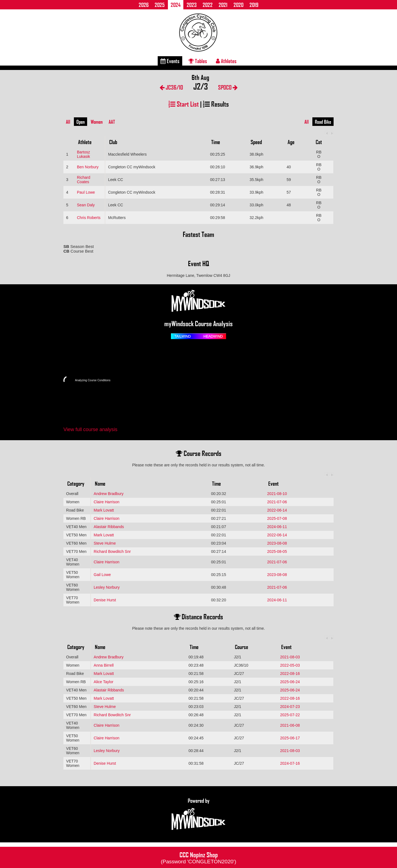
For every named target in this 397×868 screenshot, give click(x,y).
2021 (223, 5)
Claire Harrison (107, 502)
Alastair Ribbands (109, 527)
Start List (184, 104)
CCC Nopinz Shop (198, 857)
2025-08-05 (277, 551)
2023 (192, 5)
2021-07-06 (277, 502)
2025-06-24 (290, 682)
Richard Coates (84, 180)
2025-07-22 (290, 715)
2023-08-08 (277, 543)
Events (170, 61)
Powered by (198, 814)
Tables (198, 61)
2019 (254, 5)
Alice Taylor (104, 682)
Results (216, 104)
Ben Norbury (88, 167)
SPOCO (228, 87)
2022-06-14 (277, 510)
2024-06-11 (277, 527)
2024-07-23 (290, 707)
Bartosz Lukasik (83, 154)
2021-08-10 (277, 494)
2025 (160, 5)
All (68, 122)
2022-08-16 (290, 674)
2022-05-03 (290, 665)
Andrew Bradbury (109, 494)
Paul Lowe (86, 192)
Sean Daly (86, 205)
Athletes (226, 61)
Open (81, 122)
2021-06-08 (290, 725)
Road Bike (323, 122)
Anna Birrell (104, 665)
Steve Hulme (105, 543)
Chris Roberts (89, 218)
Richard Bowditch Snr (112, 551)
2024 (176, 5)
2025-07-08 (277, 518)
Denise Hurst (105, 600)
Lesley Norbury (107, 587)
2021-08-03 (290, 657)
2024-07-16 (290, 763)
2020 (238, 5)
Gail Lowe (102, 575)
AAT (112, 122)
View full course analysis (90, 429)
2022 (208, 5)
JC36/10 (171, 87)
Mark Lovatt (104, 510)
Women (97, 122)
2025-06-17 (290, 738)
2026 (144, 5)
